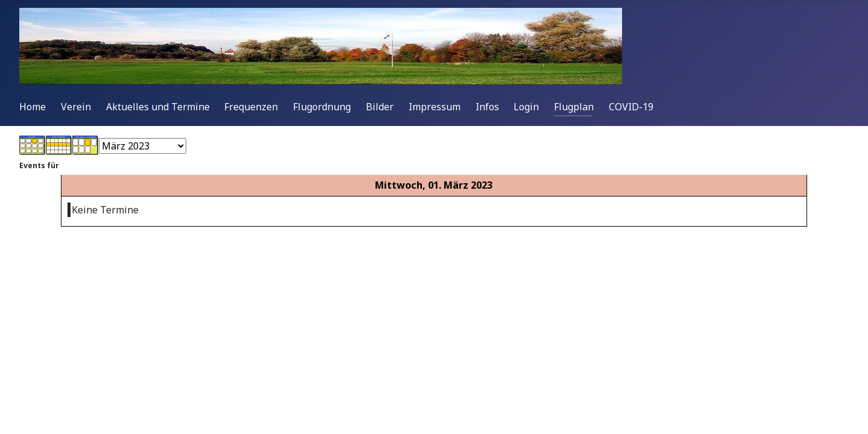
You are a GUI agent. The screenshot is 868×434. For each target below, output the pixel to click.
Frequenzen (251, 107)
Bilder (380, 107)
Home (33, 107)
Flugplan (574, 107)
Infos (487, 107)
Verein (76, 107)
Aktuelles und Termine (158, 107)
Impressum (435, 107)
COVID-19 (631, 107)
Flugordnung (322, 107)
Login (526, 107)
